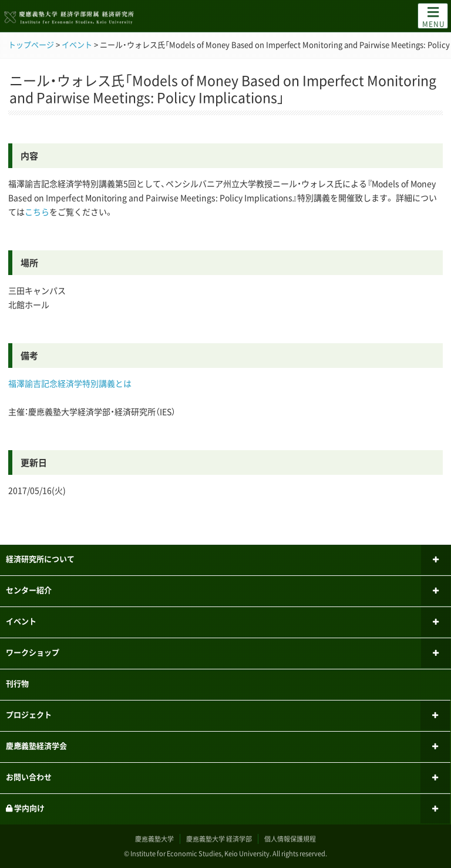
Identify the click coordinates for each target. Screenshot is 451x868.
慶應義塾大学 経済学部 (219, 839)
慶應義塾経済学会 (36, 745)
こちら (37, 212)
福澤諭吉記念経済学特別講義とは (70, 383)
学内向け (25, 808)
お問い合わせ (29, 777)
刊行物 (17, 683)
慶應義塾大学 (154, 839)
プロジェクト (29, 714)
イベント (21, 621)
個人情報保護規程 (290, 839)
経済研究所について (40, 559)
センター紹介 (29, 590)
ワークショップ (33, 652)
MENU (434, 16)
